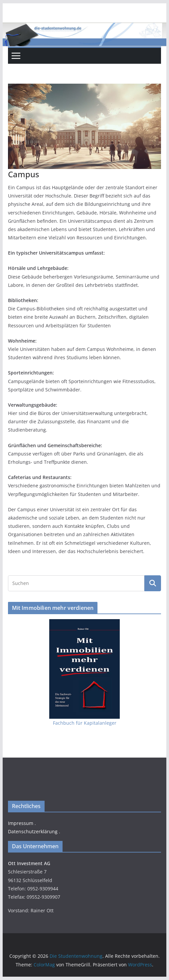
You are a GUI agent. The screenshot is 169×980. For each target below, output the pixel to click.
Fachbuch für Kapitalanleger (85, 723)
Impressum (21, 823)
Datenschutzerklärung (33, 831)
